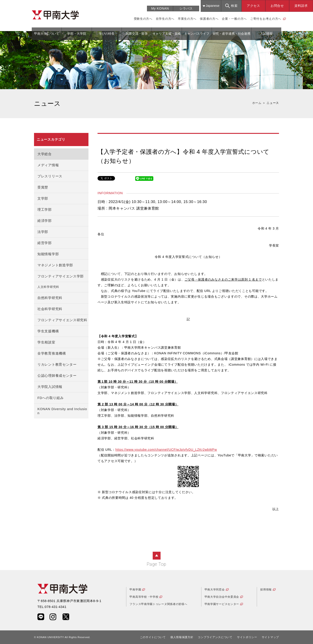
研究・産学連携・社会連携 (232, 34)
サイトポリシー (247, 637)
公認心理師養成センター (57, 376)
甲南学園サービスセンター (222, 604)
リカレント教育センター (57, 364)
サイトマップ (270, 637)
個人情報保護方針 (182, 637)
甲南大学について (47, 34)
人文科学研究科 (48, 287)
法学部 (43, 232)
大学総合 (45, 154)
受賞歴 (43, 187)
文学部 (43, 198)
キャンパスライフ (197, 34)
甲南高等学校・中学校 (144, 597)
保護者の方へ (209, 19)
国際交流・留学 (137, 34)
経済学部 (45, 221)
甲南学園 (135, 590)
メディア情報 (48, 165)
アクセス (253, 6)
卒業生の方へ (187, 19)
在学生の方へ (165, 19)
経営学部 (45, 243)
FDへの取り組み (51, 398)
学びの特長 (107, 34)
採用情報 (266, 590)
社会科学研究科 (50, 309)
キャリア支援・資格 (167, 34)
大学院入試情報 (50, 387)
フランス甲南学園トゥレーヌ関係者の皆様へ (158, 604)
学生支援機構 (48, 331)
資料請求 (301, 6)
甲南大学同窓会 (215, 590)
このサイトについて (153, 637)
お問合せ (277, 6)
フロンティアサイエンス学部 (61, 276)
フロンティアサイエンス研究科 (62, 320)
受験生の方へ (143, 19)
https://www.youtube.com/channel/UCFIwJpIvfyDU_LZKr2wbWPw (166, 450)
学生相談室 (46, 342)
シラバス (186, 8)
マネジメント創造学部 (55, 265)
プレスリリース (50, 176)
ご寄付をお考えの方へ (266, 19)
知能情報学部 (48, 254)
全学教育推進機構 (52, 353)
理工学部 (45, 209)
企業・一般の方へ (234, 19)
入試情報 (266, 34)
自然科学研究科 (50, 298)
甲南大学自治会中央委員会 (222, 597)
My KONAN (160, 8)
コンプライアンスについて (215, 637)
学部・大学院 (77, 34)
